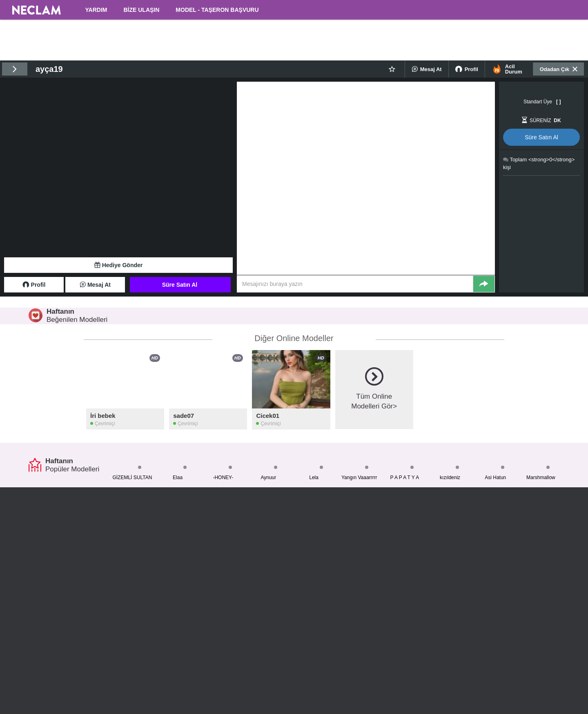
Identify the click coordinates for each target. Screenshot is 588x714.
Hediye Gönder (118, 265)
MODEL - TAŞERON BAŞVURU (217, 10)
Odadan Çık (559, 69)
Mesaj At (427, 69)
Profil (467, 69)
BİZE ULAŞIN (141, 10)
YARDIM (96, 10)
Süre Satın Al (180, 285)
